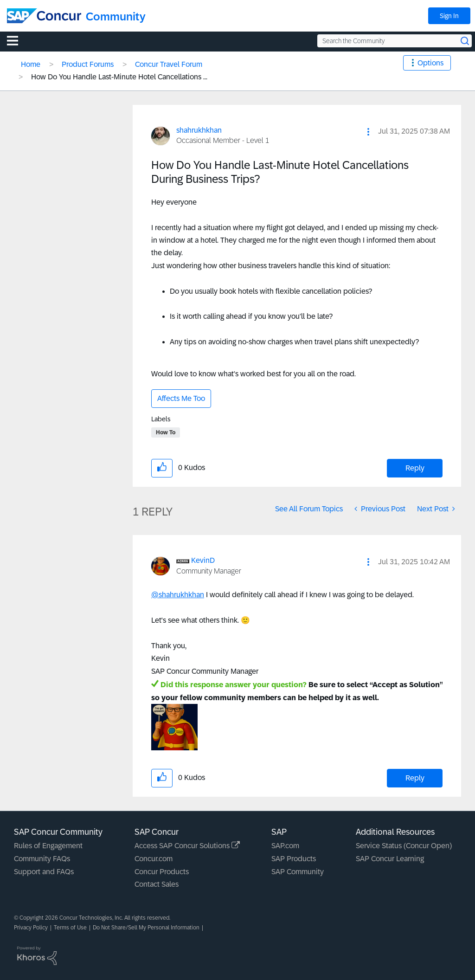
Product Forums (88, 64)
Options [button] (430, 63)
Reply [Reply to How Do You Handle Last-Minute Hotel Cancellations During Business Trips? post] (415, 468)
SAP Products (294, 859)
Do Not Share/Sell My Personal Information (146, 928)
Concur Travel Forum (169, 64)
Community (116, 16)
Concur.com (154, 859)
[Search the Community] (395, 41)
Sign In (449, 16)
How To (166, 432)
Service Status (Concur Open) (404, 846)
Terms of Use (70, 928)
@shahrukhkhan (178, 595)
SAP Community (298, 872)
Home (31, 64)
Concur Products (162, 872)
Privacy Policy (31, 928)
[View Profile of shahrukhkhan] (199, 130)
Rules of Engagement (48, 846)
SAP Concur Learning (390, 859)
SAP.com (285, 846)
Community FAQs (42, 859)
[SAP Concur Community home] (44, 16)
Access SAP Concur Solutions (187, 846)
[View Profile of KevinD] (203, 560)
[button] (368, 132)
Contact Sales (157, 884)
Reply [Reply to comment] (415, 778)
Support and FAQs (44, 872)
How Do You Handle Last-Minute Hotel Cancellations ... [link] (119, 77)
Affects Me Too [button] (181, 398)
